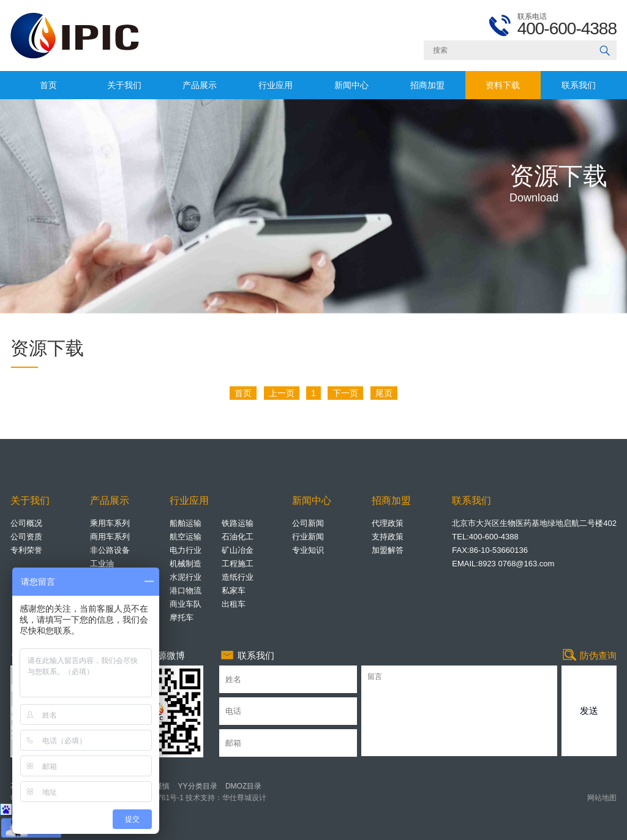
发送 (589, 711)
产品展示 (200, 85)
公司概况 (26, 523)
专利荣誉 (26, 550)
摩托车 (182, 617)
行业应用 (276, 85)
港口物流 (186, 591)
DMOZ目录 (243, 786)
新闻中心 (351, 85)
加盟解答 (388, 550)
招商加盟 (427, 85)
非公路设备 (110, 550)
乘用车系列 (110, 523)
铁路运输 (238, 523)
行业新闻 (308, 537)
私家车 (234, 591)
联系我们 (579, 85)
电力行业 (186, 550)
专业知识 (308, 550)
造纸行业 (238, 577)
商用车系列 (110, 537)
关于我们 (124, 85)
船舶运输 (186, 523)
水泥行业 (186, 577)
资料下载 (503, 85)
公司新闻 (308, 523)
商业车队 (186, 604)
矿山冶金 (238, 550)
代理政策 (388, 523)
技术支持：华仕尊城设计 (225, 798)
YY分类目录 (198, 786)
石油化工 (238, 537)
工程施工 (238, 564)
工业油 (102, 564)
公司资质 (26, 537)
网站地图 (602, 798)
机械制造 (186, 564)
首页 (48, 85)
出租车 (234, 604)
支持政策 (388, 537)
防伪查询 (589, 656)
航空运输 (186, 537)
